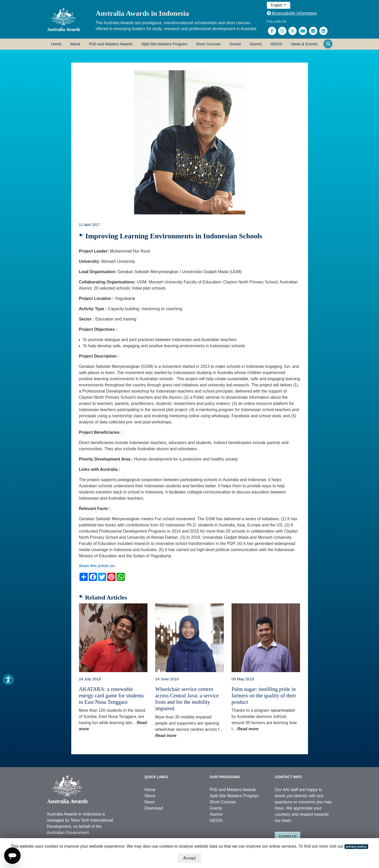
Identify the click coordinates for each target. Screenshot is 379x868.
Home (56, 44)
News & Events (304, 44)
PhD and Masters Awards (111, 44)
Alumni (256, 44)
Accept (189, 858)
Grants (235, 44)
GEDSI (276, 44)
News (150, 802)
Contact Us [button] (288, 836)
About (75, 44)
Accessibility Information (292, 13)
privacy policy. (356, 847)
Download (154, 808)
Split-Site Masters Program (164, 44)
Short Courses (208, 44)
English (277, 5)
